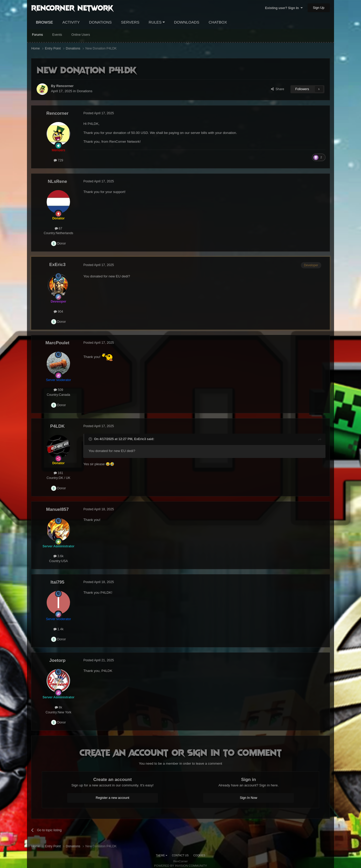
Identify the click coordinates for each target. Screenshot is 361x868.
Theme (162, 855)
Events (57, 35)
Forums (37, 35)
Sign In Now (249, 798)
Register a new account (113, 798)
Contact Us (180, 855)
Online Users (81, 35)
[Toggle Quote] (91, 439)
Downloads (187, 22)
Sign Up (319, 8)
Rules (157, 22)
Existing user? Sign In (284, 8)
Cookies (199, 855)
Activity (71, 22)
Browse (44, 22)
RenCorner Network (72, 8)
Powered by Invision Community (180, 866)
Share (278, 89)
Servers (130, 22)
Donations (100, 22)
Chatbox (218, 22)
